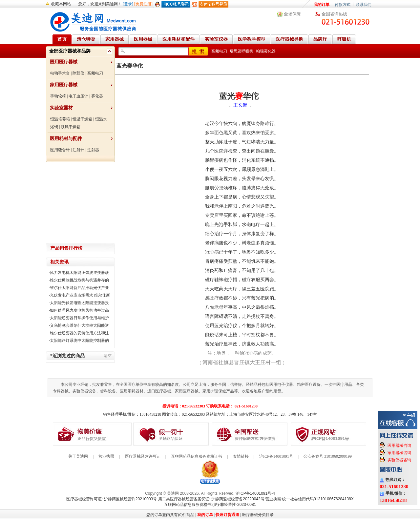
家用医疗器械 (64, 85)
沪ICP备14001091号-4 (255, 493)
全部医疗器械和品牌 (70, 51)
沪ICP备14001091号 (276, 456)
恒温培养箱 (60, 119)
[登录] (128, 4)
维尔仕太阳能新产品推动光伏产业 (79, 288)
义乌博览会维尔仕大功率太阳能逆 (79, 325)
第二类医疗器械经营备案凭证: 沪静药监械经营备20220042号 (211, 499)
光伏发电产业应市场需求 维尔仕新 (80, 295)
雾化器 (97, 96)
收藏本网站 (61, 4)
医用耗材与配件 (66, 139)
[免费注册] (143, 4)
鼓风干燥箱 (71, 127)
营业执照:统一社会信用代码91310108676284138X (310, 499)
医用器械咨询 (399, 446)
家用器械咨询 (399, 453)
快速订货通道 (227, 515)
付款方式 (343, 5)
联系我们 (364, 5)
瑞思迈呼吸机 (241, 51)
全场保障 (292, 14)
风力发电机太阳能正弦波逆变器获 (79, 273)
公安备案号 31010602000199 (328, 456)
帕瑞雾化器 (266, 51)
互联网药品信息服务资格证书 (197, 456)
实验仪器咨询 (399, 460)
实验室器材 (61, 108)
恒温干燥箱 (82, 119)
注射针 (78, 150)
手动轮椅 (58, 96)
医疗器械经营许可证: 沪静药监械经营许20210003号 (112, 499)
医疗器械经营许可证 (143, 456)
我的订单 (322, 5)
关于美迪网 (78, 456)
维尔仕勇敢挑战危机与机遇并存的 (79, 280)
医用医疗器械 (64, 62)
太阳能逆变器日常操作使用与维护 (79, 318)
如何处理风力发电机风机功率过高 (79, 310)
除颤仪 (78, 73)
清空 (108, 356)
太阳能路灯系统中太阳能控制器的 (79, 341)
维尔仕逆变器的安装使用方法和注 (79, 333)
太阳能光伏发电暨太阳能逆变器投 (79, 303)
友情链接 (241, 456)
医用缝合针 (60, 150)
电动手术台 (60, 73)
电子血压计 (78, 96)
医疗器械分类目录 (258, 515)
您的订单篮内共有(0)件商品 (170, 515)
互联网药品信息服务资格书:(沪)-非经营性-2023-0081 (210, 505)
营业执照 (106, 456)
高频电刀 (95, 73)
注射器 (93, 150)
